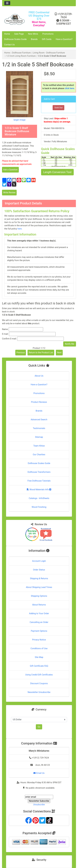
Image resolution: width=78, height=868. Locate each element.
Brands (34, 39)
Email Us (39, 773)
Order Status (39, 570)
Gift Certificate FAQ (39, 666)
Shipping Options (39, 596)
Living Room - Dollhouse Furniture (49, 53)
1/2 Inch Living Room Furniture (21, 56)
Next (59, 353)
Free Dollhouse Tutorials (39, 481)
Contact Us (9, 45)
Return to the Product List (41, 353)
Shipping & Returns (39, 578)
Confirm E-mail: (9, 339)
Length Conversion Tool (57, 172)
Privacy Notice (39, 640)
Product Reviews (39, 402)
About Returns (39, 605)
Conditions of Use (39, 648)
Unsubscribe (39, 805)
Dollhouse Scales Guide (15, 39)
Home (7, 34)
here (20, 229)
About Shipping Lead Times (39, 587)
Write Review (9, 193)
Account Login (39, 561)
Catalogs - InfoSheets (39, 498)
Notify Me (70, 344)
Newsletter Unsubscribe (39, 692)
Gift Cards (47, 39)
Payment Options (39, 631)
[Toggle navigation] (7, 3)
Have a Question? (64, 39)
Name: (5, 329)
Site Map (39, 657)
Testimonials (39, 428)
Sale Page (19, 34)
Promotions (48, 34)
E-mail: (5, 334)
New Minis (33, 34)
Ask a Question (10, 170)
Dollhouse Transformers (39, 472)
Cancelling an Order (39, 622)
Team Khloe (39, 446)
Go (39, 727)
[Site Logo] (14, 19)
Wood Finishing (39, 507)
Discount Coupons (39, 683)
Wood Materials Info (39, 490)
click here (69, 88)
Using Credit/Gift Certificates (39, 675)
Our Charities (39, 455)
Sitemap (39, 437)
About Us (39, 376)
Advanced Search (39, 420)
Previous (21, 353)
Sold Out (58, 108)
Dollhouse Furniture (21, 53)
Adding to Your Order (39, 613)
